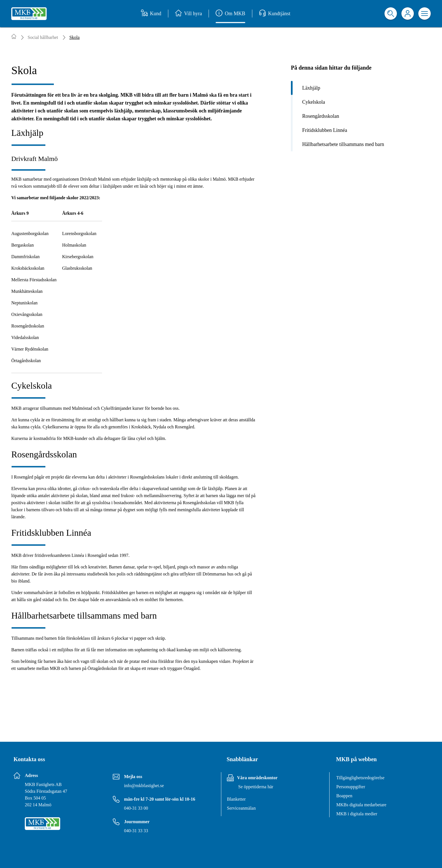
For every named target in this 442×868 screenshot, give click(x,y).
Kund (151, 14)
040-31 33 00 (136, 808)
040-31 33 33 (136, 831)
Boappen (344, 796)
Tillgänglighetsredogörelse (360, 778)
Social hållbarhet (43, 37)
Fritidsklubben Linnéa (325, 130)
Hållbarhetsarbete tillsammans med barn (343, 144)
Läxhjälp (311, 88)
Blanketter (236, 799)
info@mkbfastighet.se (144, 786)
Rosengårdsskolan (321, 116)
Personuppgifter (351, 787)
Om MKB (230, 14)
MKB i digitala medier (357, 814)
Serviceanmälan (241, 808)
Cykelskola (314, 102)
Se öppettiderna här (256, 787)
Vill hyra (188, 14)
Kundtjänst (275, 14)
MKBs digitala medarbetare (361, 805)
